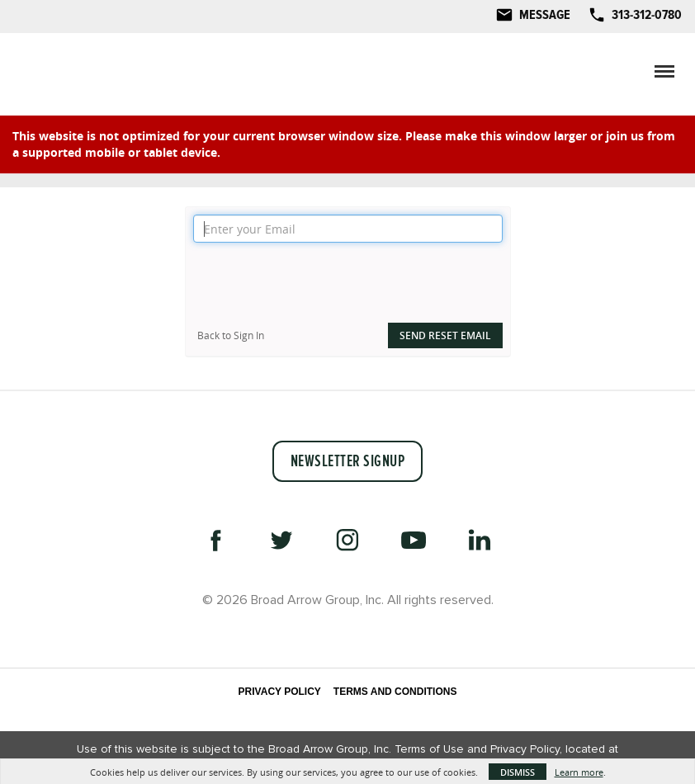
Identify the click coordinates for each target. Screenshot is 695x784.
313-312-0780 (647, 15)
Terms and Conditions (395, 692)
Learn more (579, 772)
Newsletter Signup (348, 461)
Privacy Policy (280, 692)
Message (545, 15)
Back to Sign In (231, 335)
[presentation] (319, 283)
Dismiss (518, 772)
